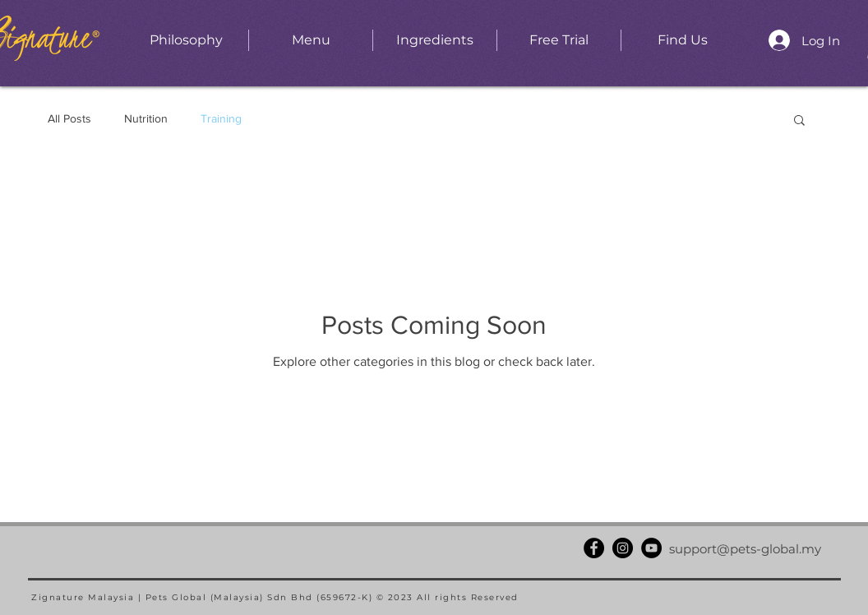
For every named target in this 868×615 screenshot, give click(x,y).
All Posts (69, 118)
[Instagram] (623, 548)
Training (221, 118)
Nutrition (146, 118)
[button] (799, 121)
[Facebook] (594, 548)
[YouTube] (651, 548)
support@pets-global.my (745, 549)
